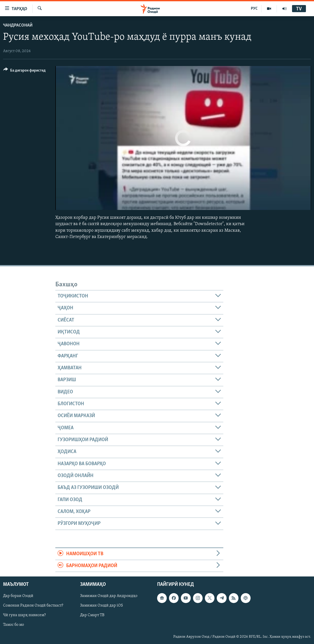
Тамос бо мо (14, 625)
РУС (254, 9)
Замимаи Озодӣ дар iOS (102, 606)
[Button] (25, 71)
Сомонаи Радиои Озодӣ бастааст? (33, 606)
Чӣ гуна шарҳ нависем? (24, 615)
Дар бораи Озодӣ (18, 596)
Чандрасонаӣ (18, 25)
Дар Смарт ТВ (92, 615)
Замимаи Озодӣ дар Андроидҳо (109, 596)
